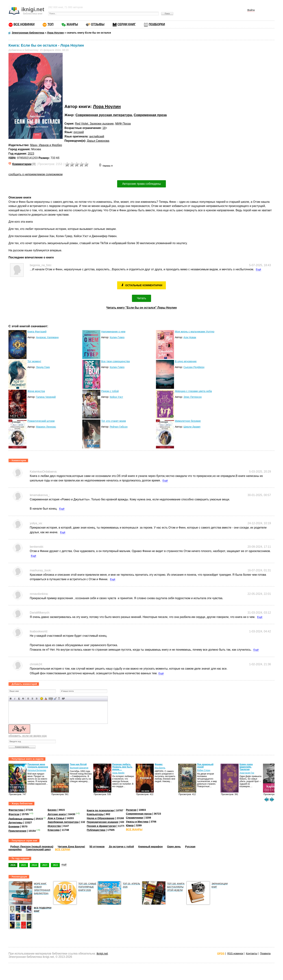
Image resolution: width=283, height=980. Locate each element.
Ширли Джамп (192, 427)
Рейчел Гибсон (119, 427)
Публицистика (96, 830)
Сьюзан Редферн (194, 367)
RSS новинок (235, 953)
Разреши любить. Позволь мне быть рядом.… (122, 767)
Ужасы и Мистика (137, 822)
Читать (142, 298)
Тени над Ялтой (78, 764)
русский (79, 132)
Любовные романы (21, 819)
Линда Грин (43, 367)
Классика (54, 830)
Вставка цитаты (55, 699)
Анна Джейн (118, 773)
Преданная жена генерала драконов (38, 766)
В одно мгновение (186, 361)
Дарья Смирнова (98, 141)
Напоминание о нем (113, 332)
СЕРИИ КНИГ (127, 24)
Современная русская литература (104, 115)
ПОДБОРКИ (157, 24)
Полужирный (11, 699)
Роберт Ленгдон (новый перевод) (32, 847)
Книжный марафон (151, 847)
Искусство (54, 826)
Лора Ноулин (107, 106)
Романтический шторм (41, 421)
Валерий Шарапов (79, 768)
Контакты (252, 953)
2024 (34, 865)
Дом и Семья (56, 818)
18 (104, 128)
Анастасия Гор (247, 773)
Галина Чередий (46, 397)
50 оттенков (97, 847)
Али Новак (190, 337)
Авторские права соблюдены (141, 184)
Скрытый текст (51, 699)
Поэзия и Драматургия (101, 826)
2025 (24, 865)
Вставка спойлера (63, 699)
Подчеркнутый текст (19, 699)
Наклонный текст (15, 699)
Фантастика (16, 810)
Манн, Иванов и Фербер (46, 145)
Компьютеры (95, 814)
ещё (64, 864)
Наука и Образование (101, 818)
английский (97, 136)
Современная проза (150, 115)
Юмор (130, 825)
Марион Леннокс (46, 427)
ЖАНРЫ (72, 24)
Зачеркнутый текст (23, 699)
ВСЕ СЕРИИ (63, 849)
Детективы (16, 823)
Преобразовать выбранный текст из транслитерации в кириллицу (59, 699)
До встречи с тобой (121, 847)
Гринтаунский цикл (38, 849)
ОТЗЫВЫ (98, 24)
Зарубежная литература (63, 822)
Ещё (259, 269)
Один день (174, 847)
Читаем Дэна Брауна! (71, 847)
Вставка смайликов (42, 699)
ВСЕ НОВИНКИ (24, 24)
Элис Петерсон (192, 397)
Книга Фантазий (37, 332)
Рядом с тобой (110, 391)
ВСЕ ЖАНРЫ (134, 829)
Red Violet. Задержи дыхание (94, 124)
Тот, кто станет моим (114, 421)
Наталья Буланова (37, 770)
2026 (13, 865)
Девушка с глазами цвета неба (193, 391)
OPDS (221, 953)
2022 (55, 865)
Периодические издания (103, 822)
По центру (32, 699)
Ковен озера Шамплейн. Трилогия (246, 767)
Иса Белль (160, 768)
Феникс (159, 764)
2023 (31, 154)
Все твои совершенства (116, 361)
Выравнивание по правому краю (37, 699)
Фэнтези (14, 814)
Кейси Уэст (116, 397)
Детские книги (57, 814)
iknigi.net (102, 954)
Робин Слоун (204, 770)
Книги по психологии (100, 810)
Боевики (14, 827)
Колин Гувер (117, 337)
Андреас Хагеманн (47, 337)
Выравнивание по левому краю (28, 699)
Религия (131, 810)
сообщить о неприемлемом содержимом (36, 174)
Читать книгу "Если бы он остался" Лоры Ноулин (141, 308)
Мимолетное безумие (188, 421)
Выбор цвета (46, 699)
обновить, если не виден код (28, 736)
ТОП (50, 24)
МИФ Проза (123, 124)
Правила (265, 953)
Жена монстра (36, 391)
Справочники (135, 818)
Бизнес (52, 810)
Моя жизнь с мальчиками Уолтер (195, 332)
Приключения (17, 831)
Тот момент (34, 361)
